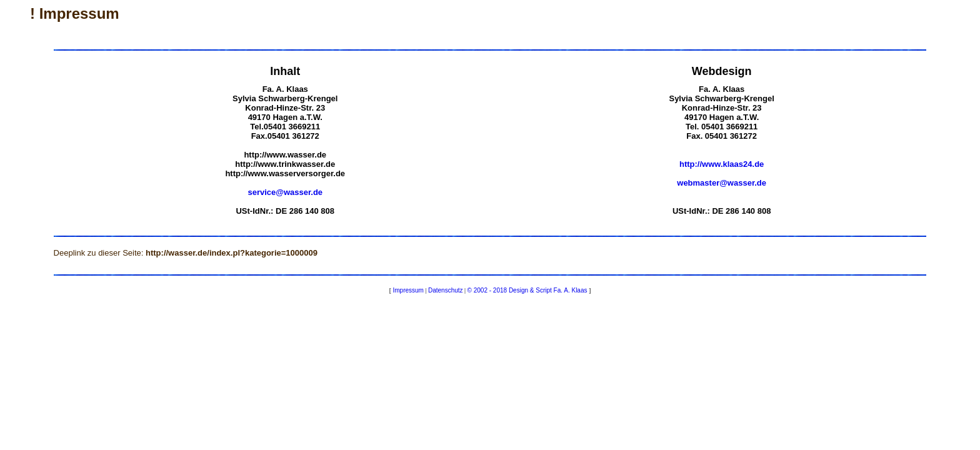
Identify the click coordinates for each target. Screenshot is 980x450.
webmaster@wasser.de (722, 183)
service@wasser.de (285, 192)
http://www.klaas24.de (722, 164)
